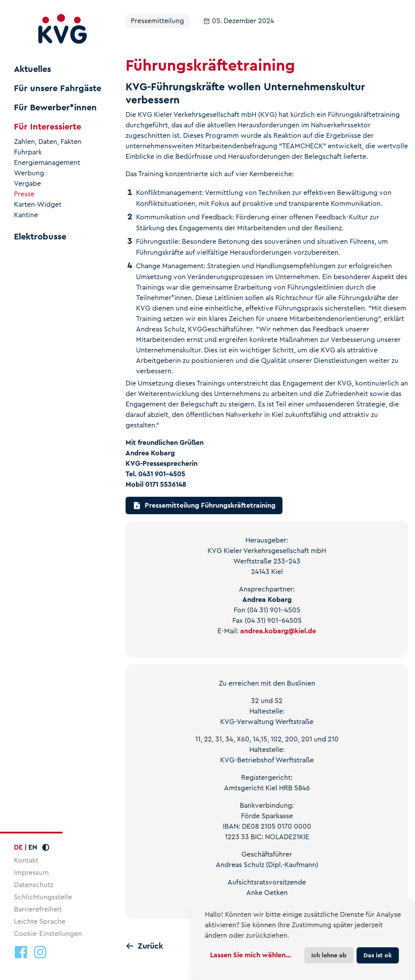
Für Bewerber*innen (55, 108)
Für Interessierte (48, 127)
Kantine (26, 215)
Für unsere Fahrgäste (58, 89)
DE (18, 847)
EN (33, 847)
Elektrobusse (40, 237)
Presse (24, 194)
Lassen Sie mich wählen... (250, 955)
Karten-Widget (38, 205)
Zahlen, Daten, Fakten (48, 142)
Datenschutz (34, 885)
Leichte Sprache (40, 921)
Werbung (29, 173)
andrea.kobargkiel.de (278, 631)
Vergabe (27, 184)
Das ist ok (378, 955)
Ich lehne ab (329, 955)
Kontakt (26, 860)
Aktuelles (32, 69)
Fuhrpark (28, 152)
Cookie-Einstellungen (48, 934)
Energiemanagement (47, 163)
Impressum (31, 872)
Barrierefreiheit (38, 909)
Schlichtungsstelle (43, 897)
